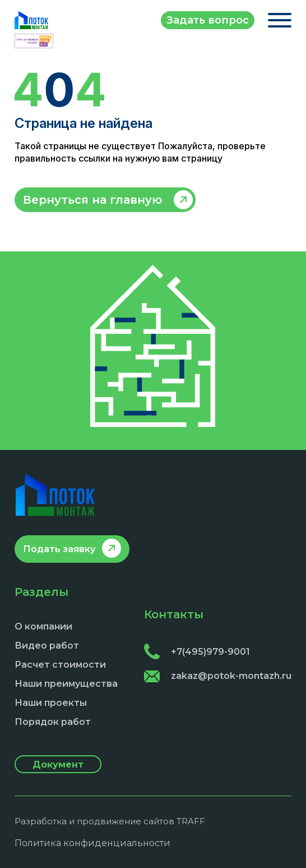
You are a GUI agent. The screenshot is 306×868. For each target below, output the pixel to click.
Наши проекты (51, 703)
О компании (43, 626)
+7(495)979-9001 (197, 651)
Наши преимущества (66, 684)
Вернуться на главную (92, 200)
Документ (58, 764)
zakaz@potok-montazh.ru (218, 676)
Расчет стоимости (60, 665)
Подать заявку (59, 549)
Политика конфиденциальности (92, 843)
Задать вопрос (208, 20)
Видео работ (47, 646)
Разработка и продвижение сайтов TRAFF (110, 821)
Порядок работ (53, 722)
